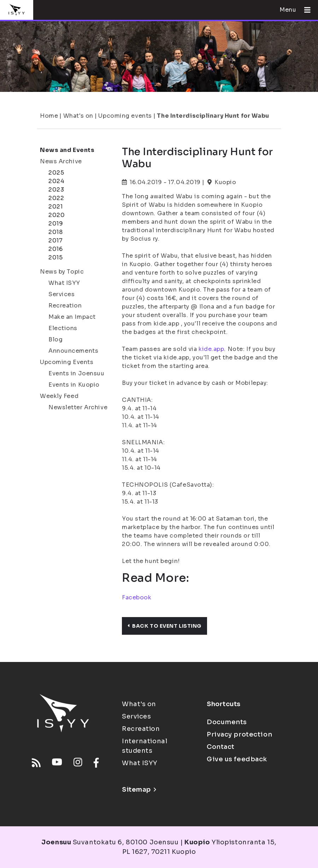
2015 (55, 257)
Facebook (137, 597)
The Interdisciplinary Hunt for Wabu (213, 116)
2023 (56, 190)
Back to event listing (164, 626)
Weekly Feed (59, 396)
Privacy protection (239, 734)
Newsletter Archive (78, 407)
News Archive (61, 161)
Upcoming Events (67, 362)
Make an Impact (72, 317)
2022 (56, 198)
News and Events (67, 150)
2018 (55, 232)
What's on (78, 116)
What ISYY (64, 283)
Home (49, 116)
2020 (57, 215)
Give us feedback (237, 759)
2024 (56, 181)
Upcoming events (125, 116)
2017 (55, 241)
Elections (63, 328)
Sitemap (139, 790)
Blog (55, 339)
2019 (56, 224)
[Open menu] (305, 10)
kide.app (211, 349)
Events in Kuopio (74, 385)
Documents (227, 722)
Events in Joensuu (76, 373)
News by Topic (62, 272)
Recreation (65, 306)
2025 (56, 173)
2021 (55, 207)
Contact (221, 747)
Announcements (73, 351)
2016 (55, 249)
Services (61, 294)
